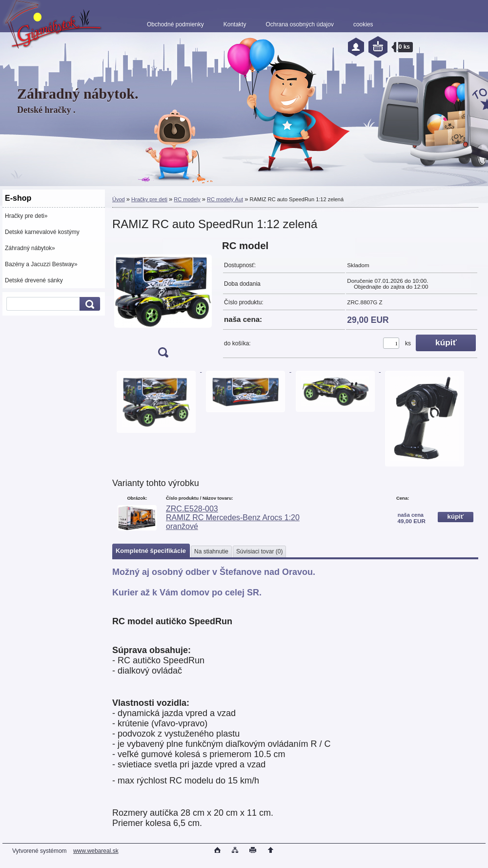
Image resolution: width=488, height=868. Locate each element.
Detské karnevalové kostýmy (42, 232)
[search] (88, 304)
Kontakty (235, 24)
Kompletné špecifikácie (151, 551)
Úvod (119, 199)
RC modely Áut (225, 199)
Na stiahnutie (211, 551)
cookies (363, 24)
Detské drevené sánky (34, 280)
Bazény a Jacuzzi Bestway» (41, 264)
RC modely (187, 199)
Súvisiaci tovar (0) (259, 551)
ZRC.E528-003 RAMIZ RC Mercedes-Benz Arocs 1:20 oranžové (233, 518)
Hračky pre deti (149, 199)
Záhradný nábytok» (30, 248)
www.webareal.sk (96, 851)
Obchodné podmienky (175, 24)
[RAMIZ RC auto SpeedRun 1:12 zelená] (163, 302)
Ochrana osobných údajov (299, 24)
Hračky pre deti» (26, 216)
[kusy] (391, 343)
